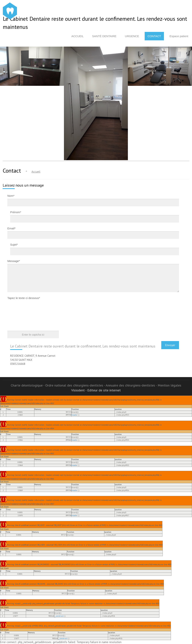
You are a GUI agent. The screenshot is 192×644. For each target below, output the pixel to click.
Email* (11, 228)
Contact (154, 36)
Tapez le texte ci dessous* (24, 298)
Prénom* (16, 212)
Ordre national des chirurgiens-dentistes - (75, 385)
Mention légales (169, 385)
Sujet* (14, 245)
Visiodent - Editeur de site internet (96, 390)
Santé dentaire (104, 36)
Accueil (77, 36)
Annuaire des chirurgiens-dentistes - (132, 385)
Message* (14, 261)
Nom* (11, 196)
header (74, 415)
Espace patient (179, 36)
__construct (59, 616)
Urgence (132, 36)
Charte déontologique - (28, 385)
